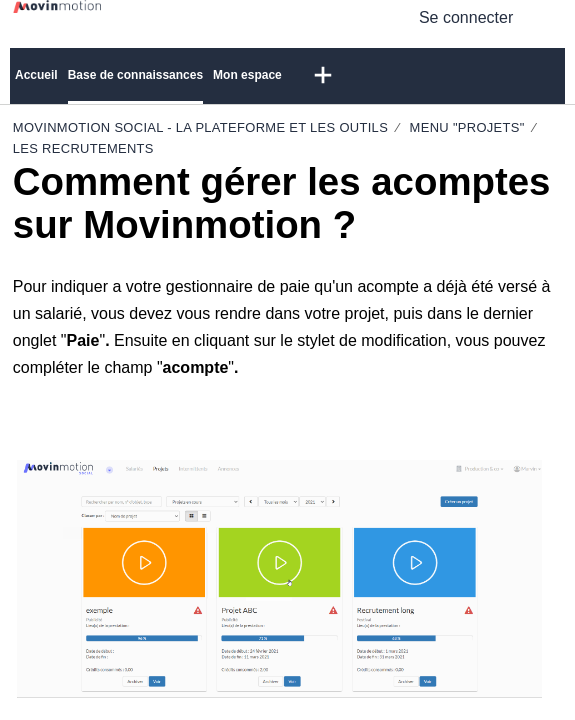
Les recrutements (83, 148)
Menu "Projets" (467, 127)
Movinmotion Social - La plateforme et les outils (200, 127)
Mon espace (247, 75)
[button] (323, 76)
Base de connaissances (135, 75)
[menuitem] (549, 17)
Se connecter (466, 17)
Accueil (36, 75)
